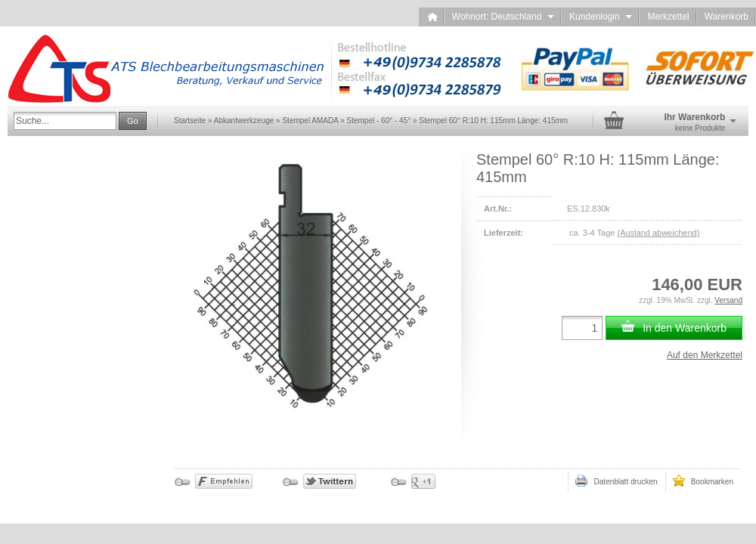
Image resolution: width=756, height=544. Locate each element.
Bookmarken (703, 481)
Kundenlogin (601, 17)
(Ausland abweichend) (658, 233)
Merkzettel (668, 17)
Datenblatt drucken (616, 481)
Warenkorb (727, 17)
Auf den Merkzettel (705, 355)
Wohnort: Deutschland (503, 17)
